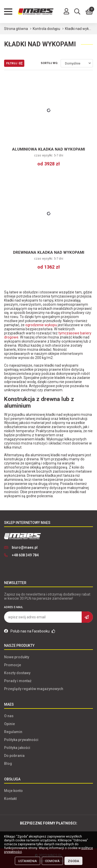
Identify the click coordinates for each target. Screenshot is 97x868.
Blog (8, 764)
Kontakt (10, 799)
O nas (9, 716)
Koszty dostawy (17, 673)
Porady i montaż (18, 681)
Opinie (9, 724)
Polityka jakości (17, 748)
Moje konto (13, 791)
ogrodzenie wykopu (41, 325)
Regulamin (13, 732)
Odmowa (52, 861)
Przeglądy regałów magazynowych (34, 689)
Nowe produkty (17, 657)
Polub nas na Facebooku (30, 631)
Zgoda (73, 861)
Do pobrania (14, 756)
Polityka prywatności (21, 740)
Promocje (13, 665)
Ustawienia (28, 861)
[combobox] (77, 63)
